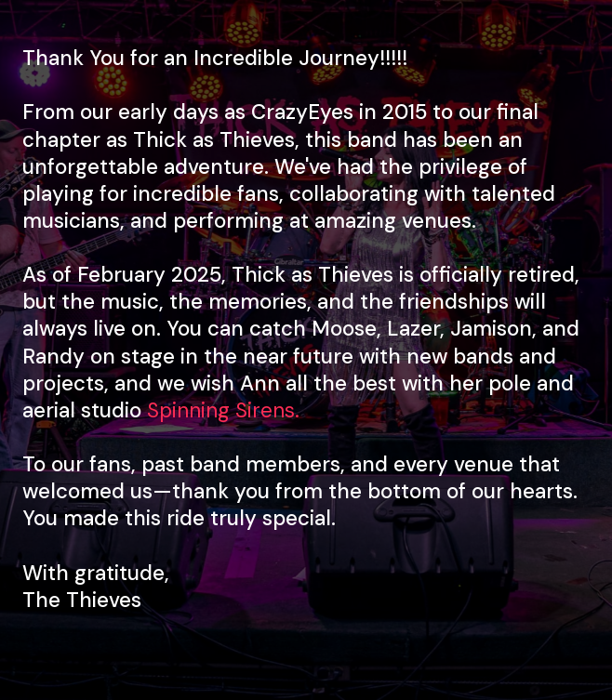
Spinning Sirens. (223, 410)
